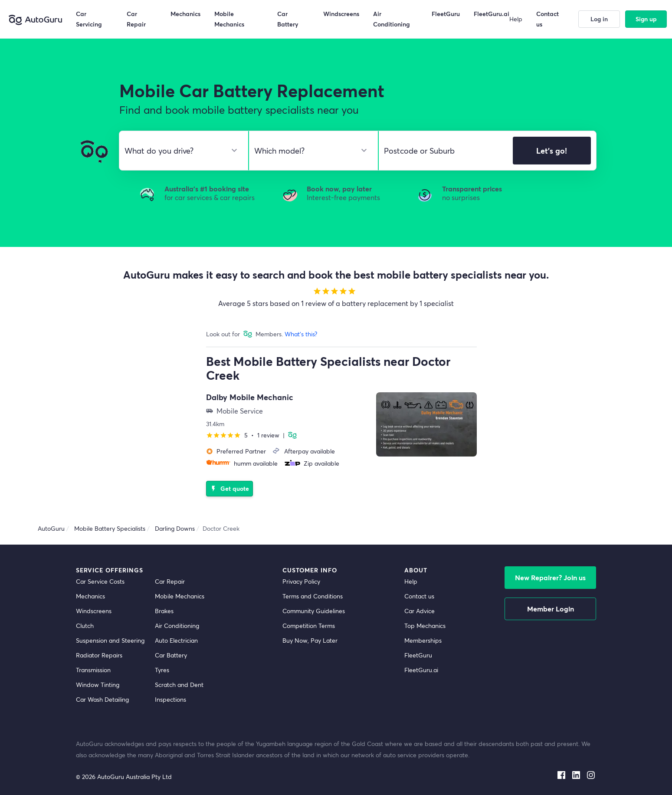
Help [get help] (411, 581)
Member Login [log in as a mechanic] (551, 609)
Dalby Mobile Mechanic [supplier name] (250, 397)
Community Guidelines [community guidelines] (314, 611)
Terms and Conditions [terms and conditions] (313, 596)
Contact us (547, 19)
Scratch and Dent (179, 685)
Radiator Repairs (99, 655)
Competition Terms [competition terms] (309, 626)
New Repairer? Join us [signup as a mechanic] (550, 577)
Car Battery (171, 655)
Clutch (85, 626)
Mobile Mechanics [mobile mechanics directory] (180, 596)
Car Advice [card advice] (420, 611)
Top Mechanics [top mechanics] (425, 626)
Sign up (646, 19)
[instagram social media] (591, 773)
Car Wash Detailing (102, 699)
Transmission (93, 670)
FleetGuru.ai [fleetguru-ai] (421, 670)
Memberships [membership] (423, 640)
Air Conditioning (177, 626)
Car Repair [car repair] (170, 581)
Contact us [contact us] (419, 596)
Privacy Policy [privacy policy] (301, 581)
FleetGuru (446, 14)
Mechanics (185, 14)
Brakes (164, 611)
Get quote (229, 488)
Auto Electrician (176, 640)
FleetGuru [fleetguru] (418, 655)
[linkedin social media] (576, 773)
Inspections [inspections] (170, 699)
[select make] (180, 151)
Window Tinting (98, 685)
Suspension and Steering (110, 640)
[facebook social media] (561, 773)
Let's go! (552, 151)
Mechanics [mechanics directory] (90, 596)
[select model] (310, 151)
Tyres (162, 670)
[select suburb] (443, 151)
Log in (599, 19)
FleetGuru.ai (492, 14)
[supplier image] (426, 424)
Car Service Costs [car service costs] (100, 581)
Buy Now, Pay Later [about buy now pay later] (310, 640)
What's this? (301, 334)
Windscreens (94, 611)
